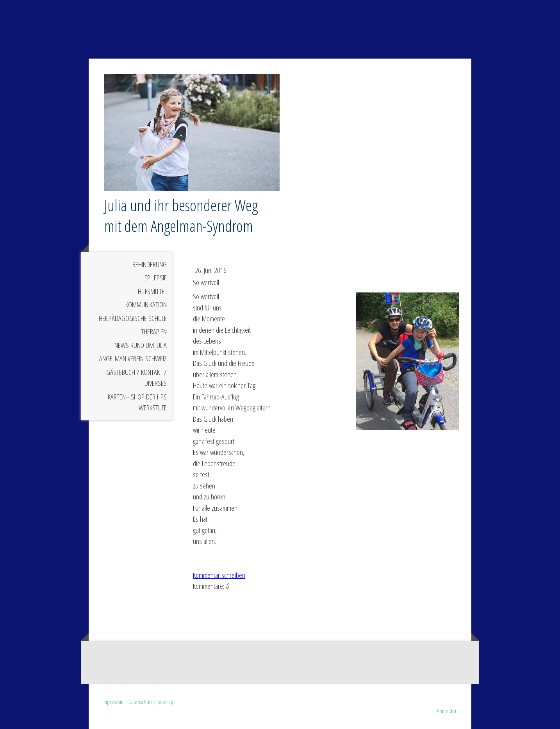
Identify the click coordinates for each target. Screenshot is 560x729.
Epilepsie (156, 278)
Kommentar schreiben (219, 575)
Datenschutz (140, 702)
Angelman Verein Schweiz (133, 358)
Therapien (154, 332)
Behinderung (150, 264)
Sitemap (165, 702)
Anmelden (447, 711)
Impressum (113, 702)
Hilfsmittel (152, 291)
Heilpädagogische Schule (133, 318)
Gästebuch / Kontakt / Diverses (136, 378)
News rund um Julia (141, 345)
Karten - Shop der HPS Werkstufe (137, 402)
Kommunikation (146, 305)
